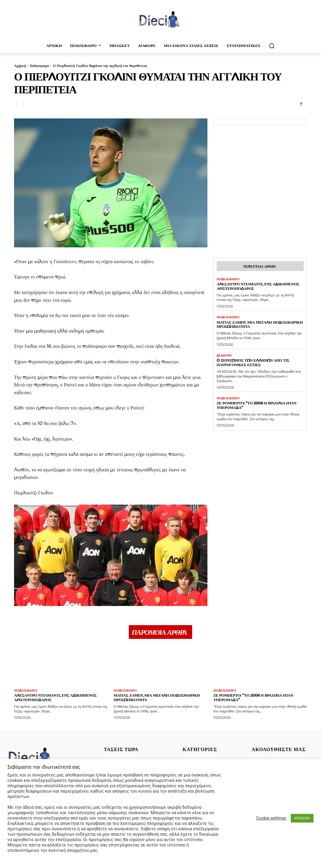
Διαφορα (224, 355)
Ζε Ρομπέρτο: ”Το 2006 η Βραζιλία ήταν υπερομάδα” (257, 405)
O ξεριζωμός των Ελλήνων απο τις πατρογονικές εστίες (253, 362)
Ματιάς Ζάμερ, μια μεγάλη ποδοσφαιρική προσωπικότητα (260, 324)
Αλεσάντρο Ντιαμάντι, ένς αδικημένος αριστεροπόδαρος (258, 286)
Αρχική (20, 66)
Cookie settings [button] (271, 818)
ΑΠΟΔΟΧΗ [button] (302, 818)
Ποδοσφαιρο (39, 66)
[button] (272, 46)
